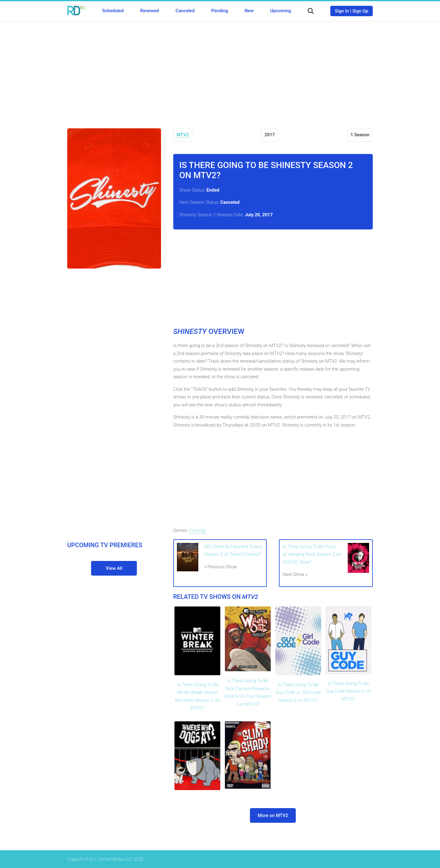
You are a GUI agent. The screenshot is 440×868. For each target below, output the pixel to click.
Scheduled (113, 11)
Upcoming (280, 11)
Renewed (150, 11)
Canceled (185, 11)
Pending (220, 11)
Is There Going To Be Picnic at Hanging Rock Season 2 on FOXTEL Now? (312, 554)
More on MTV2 (273, 815)
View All (114, 568)
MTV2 (183, 135)
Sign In (342, 11)
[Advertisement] (220, 70)
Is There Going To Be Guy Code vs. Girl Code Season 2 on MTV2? (298, 692)
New (249, 11)
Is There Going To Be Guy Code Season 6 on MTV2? (348, 691)
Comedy (197, 530)
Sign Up (360, 11)
